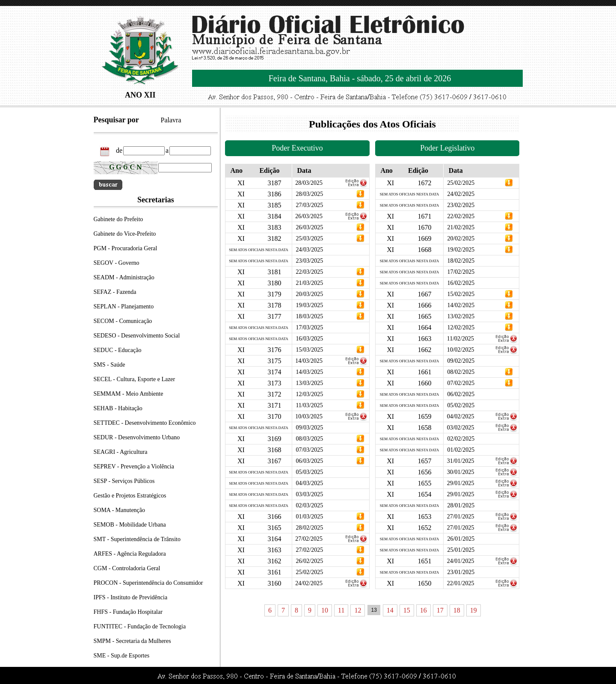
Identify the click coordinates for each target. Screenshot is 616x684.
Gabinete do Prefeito (118, 219)
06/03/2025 (309, 461)
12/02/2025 (461, 327)
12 (358, 610)
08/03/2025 (309, 439)
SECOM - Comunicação (123, 321)
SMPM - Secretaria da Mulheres (132, 641)
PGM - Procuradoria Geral (126, 248)
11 (341, 610)
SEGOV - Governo (117, 263)
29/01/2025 (461, 483)
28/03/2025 (309, 183)
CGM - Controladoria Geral (127, 568)
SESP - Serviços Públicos (124, 481)
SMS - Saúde (110, 365)
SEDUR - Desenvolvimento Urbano (137, 437)
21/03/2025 (309, 283)
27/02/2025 (309, 539)
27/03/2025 (309, 205)
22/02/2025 (461, 216)
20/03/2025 (309, 294)
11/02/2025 (461, 339)
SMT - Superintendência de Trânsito (137, 539)
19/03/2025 (309, 305)
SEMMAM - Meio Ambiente (129, 394)
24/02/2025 (309, 583)
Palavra (171, 120)
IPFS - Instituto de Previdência (131, 597)
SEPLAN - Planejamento (124, 306)
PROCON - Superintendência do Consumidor (148, 583)
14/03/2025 (309, 361)
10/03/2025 (309, 416)
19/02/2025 (461, 250)
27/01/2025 (461, 517)
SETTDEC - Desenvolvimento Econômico (145, 423)
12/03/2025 (309, 394)
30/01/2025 (461, 472)
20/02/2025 (461, 238)
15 (407, 610)
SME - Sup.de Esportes (122, 656)
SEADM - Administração (124, 277)
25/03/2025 (309, 238)
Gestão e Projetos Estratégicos (130, 496)
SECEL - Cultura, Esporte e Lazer (135, 379)
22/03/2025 (309, 272)
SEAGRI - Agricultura (121, 452)
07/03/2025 (309, 450)
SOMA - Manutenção (120, 510)
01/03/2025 (309, 517)
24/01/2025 (461, 561)
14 (390, 610)
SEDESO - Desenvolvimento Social (137, 336)
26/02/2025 (309, 561)
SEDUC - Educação (118, 350)
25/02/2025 (309, 572)
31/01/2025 (461, 461)
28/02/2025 (309, 528)
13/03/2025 (309, 383)
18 (457, 610)
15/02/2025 (461, 294)
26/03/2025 (309, 216)
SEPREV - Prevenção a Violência (134, 466)
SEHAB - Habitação (118, 408)
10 (325, 610)
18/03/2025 (309, 316)
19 (474, 610)
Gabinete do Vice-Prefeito (125, 234)
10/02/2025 (461, 350)
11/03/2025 (309, 405)
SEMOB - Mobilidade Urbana (130, 525)
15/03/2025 (309, 350)
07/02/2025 (461, 383)
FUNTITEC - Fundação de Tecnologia (140, 626)
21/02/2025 (461, 227)
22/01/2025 (461, 583)
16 (423, 610)
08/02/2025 (461, 372)
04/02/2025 (461, 416)
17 (440, 610)
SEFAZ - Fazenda (115, 292)
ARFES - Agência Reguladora (130, 554)
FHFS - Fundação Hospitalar (128, 612)
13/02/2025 (461, 316)
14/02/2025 (461, 305)
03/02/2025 (461, 428)
